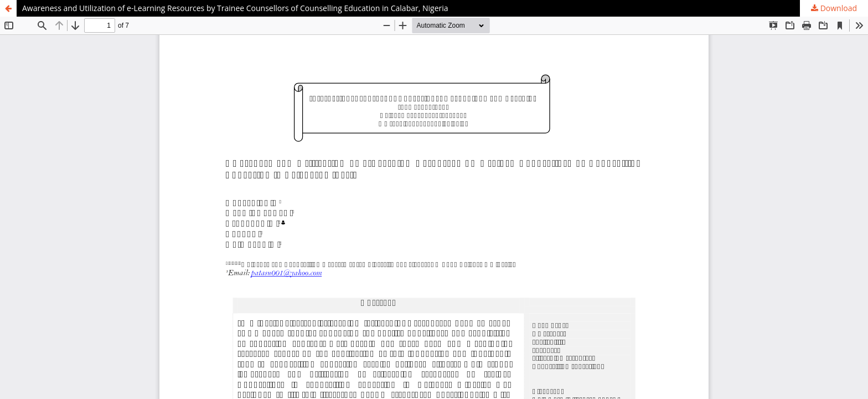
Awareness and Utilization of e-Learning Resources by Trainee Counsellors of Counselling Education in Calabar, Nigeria (235, 8)
